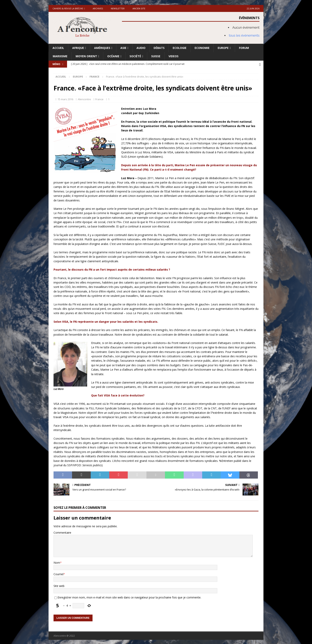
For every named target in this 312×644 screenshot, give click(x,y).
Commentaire (62, 532)
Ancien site (139, 8)
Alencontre (84, 98)
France (99, 98)
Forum (244, 48)
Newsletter (118, 8)
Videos (174, 56)
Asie (123, 48)
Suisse (156, 56)
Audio (141, 48)
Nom (57, 562)
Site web (59, 585)
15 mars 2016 (65, 98)
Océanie (113, 56)
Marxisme (60, 56)
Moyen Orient (86, 56)
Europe (223, 48)
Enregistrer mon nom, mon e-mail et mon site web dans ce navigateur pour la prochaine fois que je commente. (129, 597)
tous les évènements (244, 35)
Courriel (58, 573)
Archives (98, 8)
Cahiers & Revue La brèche (68, 8)
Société (135, 56)
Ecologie (180, 48)
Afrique (78, 48)
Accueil (58, 48)
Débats (159, 48)
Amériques (102, 48)
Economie (202, 48)
